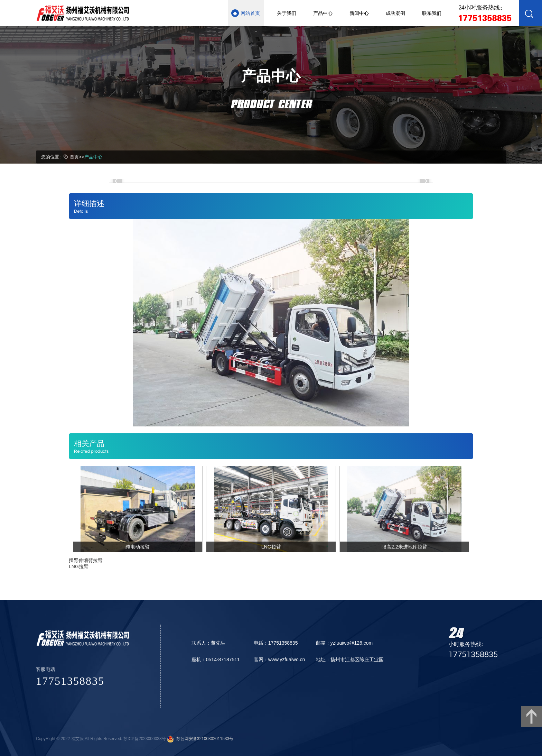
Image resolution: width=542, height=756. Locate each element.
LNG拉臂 (79, 566)
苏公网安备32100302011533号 (204, 739)
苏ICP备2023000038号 (145, 739)
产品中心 (93, 156)
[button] (117, 181)
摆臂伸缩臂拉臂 (86, 560)
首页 (74, 156)
